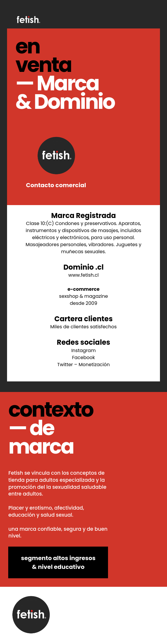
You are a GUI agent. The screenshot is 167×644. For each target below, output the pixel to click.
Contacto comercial (56, 161)
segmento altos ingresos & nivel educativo (58, 562)
